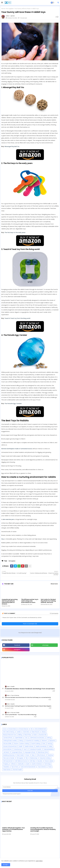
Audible (19, 732)
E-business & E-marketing (32, 741)
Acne (5, 729)
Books (35, 735)
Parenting (50, 755)
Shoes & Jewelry (49, 761)
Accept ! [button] (6, 865)
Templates (6, 767)
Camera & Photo (8, 738)
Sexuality (40, 761)
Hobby (51, 746)
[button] (58, 3)
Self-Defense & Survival (21, 761)
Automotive (26, 732)
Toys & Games (42, 767)
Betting (20, 735)
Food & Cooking (36, 743)
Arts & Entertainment (41, 729)
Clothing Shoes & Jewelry (10, 741)
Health (21, 746)
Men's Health (21, 755)
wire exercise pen (8, 519)
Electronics (52, 741)
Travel (50, 767)
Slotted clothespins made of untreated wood (17, 449)
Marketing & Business (9, 755)
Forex (44, 743)
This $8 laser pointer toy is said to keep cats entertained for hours (30, 601)
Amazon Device (13, 729)
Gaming (50, 743)
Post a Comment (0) (30, 624)
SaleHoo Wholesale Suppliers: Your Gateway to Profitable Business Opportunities (13, 829)
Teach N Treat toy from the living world (17, 318)
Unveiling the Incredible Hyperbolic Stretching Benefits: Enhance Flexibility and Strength (43, 829)
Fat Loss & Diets (7, 743)
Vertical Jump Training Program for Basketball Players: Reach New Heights (28, 706)
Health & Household (41, 746)
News (33, 755)
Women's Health (17, 770)
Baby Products (36, 732)
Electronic (44, 741)
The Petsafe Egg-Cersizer (13, 403)
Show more (54, 584)
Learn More (39, 861)
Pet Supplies (10, 9)
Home (3, 9)
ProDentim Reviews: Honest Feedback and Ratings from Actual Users (30, 689)
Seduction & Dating (45, 758)
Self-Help (32, 761)
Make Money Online (43, 752)
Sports (28, 764)
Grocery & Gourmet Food (10, 746)
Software (13, 764)
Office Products (41, 755)
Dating (21, 741)
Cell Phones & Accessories (37, 738)
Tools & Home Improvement (28, 767)
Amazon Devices (24, 729)
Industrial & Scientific (36, 749)
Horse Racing (18, 749)
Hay (3, 539)
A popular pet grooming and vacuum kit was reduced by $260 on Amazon (10, 602)
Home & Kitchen (7, 749)
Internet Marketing (49, 749)
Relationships (34, 758)
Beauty (44, 732)
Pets (27, 758)
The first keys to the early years (15, 232)
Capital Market (19, 738)
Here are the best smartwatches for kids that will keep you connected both (28, 697)
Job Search (6, 752)
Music (28, 755)
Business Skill (43, 735)
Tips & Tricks (15, 767)
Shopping (6, 764)
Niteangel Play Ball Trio (12, 146)
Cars (26, 738)
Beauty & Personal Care (10, 735)
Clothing (49, 738)
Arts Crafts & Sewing (9, 732)
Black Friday (28, 735)
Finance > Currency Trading (21, 743)
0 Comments (54, 613)
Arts (32, 729)
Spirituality (21, 764)
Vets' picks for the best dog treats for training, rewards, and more (48, 601)
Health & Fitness (29, 746)
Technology (48, 764)
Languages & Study (30, 752)
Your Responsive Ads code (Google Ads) (30, 633)
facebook (17, 645)
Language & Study (17, 752)
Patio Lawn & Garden (9, 758)
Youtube (44, 650)
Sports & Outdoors (37, 764)
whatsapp (45, 645)
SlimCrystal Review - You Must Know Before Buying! (21, 715)
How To (26, 749)
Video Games (7, 770)
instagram (17, 650)
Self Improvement (8, 761)
